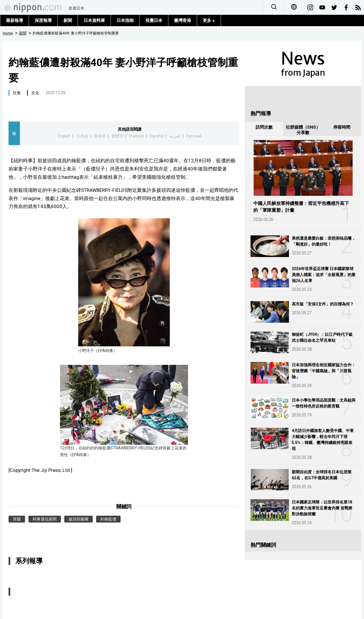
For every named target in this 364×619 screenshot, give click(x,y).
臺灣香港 (183, 20)
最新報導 (15, 20)
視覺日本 (154, 20)
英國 (17, 519)
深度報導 (43, 20)
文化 (35, 93)
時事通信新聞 (45, 519)
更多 (209, 20)
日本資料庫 (94, 20)
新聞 (68, 20)
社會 (17, 93)
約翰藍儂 (108, 519)
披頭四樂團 (78, 519)
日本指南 (125, 20)
